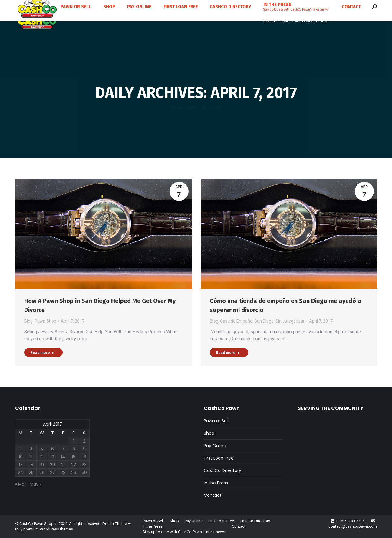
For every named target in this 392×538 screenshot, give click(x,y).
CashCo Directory (222, 470)
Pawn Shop (45, 321)
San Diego (264, 321)
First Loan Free (219, 458)
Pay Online (215, 446)
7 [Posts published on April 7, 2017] (63, 449)
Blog (28, 321)
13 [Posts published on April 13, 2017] (52, 457)
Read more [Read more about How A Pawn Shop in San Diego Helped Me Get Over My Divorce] (42, 353)
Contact (213, 495)
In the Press (216, 483)
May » (36, 484)
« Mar (21, 484)
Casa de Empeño (236, 321)
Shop (209, 433)
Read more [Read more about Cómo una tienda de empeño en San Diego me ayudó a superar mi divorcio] (228, 353)
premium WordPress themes (48, 529)
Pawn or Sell (216, 421)
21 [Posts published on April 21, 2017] (63, 465)
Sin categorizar (290, 321)
